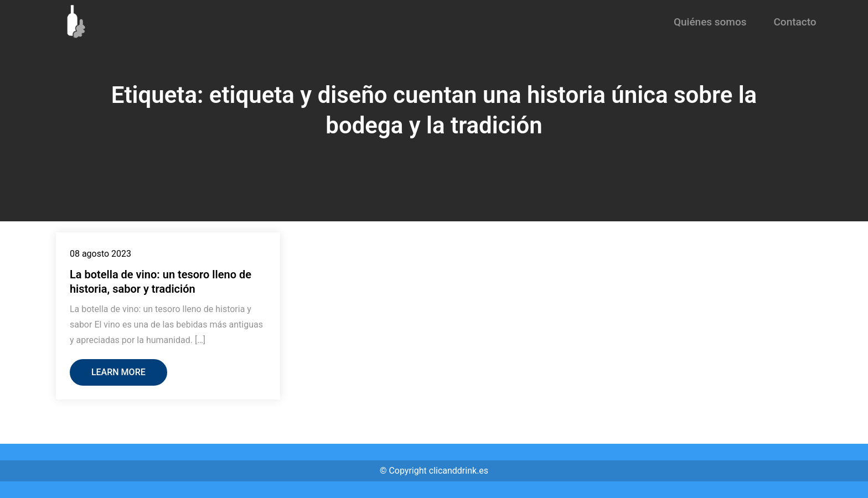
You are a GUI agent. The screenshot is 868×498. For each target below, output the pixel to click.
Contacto (795, 22)
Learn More (118, 372)
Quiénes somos (710, 22)
